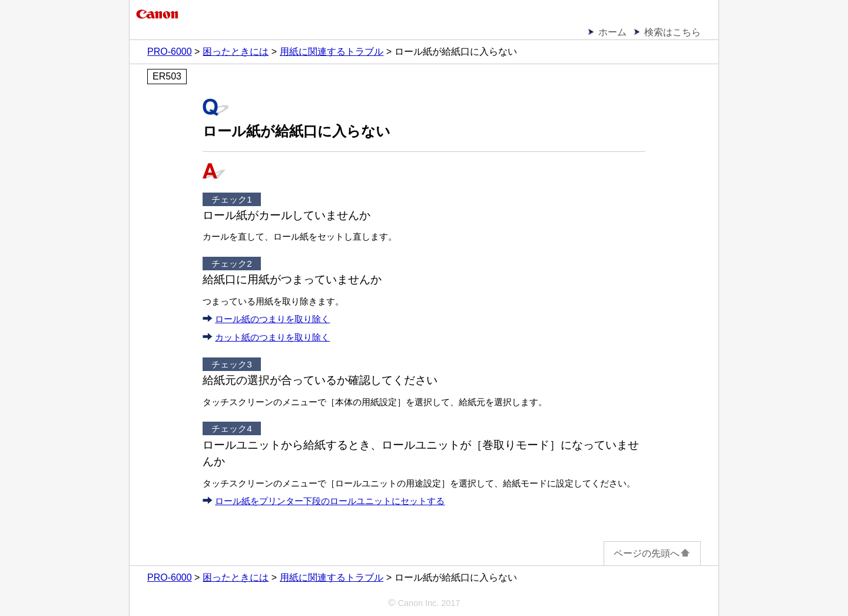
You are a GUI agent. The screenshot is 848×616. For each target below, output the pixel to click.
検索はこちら (673, 32)
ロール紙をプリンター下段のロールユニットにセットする (330, 501)
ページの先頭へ (652, 553)
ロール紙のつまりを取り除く (272, 319)
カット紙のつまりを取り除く (272, 337)
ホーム (612, 32)
